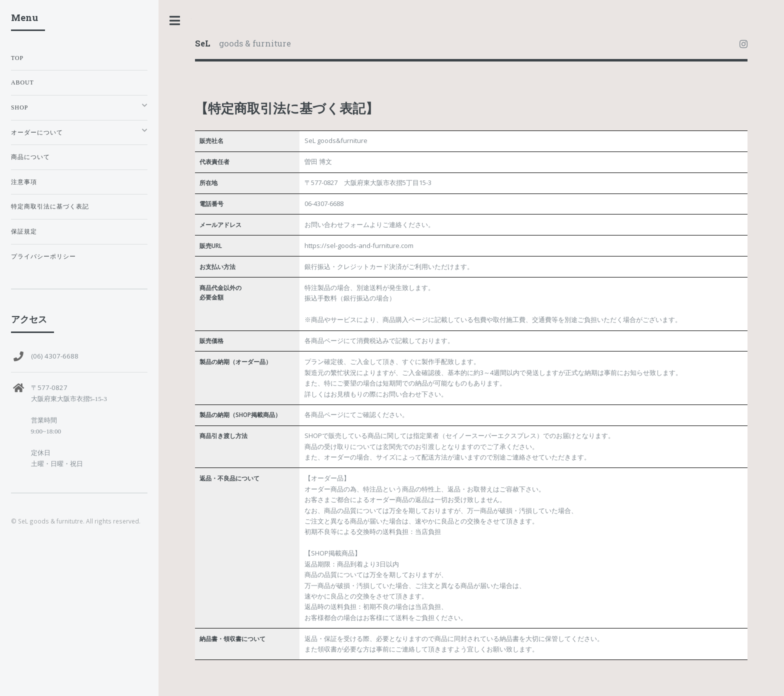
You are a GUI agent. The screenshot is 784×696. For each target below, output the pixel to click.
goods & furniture (243, 43)
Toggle (175, 21)
